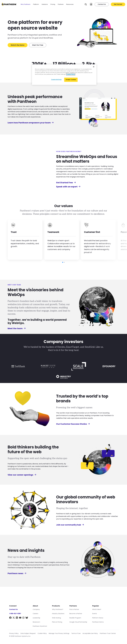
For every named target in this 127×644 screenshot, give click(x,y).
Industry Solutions (58, 614)
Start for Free (38, 45)
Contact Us (102, 4)
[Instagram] (23, 618)
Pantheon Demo (98, 622)
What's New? (97, 609)
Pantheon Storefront (40, 626)
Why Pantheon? (58, 609)
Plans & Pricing (57, 622)
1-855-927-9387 (15, 614)
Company (36, 609)
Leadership (36, 618)
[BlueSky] (27, 618)
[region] (64, 75)
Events (95, 614)
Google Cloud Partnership (78, 622)
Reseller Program (75, 618)
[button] (63, 262)
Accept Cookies (71, 80)
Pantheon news (16, 573)
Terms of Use (76, 633)
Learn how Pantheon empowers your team (30, 123)
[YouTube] (20, 618)
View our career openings (21, 475)
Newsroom (36, 622)
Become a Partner (76, 614)
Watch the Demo (18, 45)
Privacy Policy (14, 633)
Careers (35, 614)
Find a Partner (74, 609)
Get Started (118, 4)
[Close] (94, 67)
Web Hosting (56, 618)
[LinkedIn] (17, 618)
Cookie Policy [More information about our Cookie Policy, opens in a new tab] (71, 74)
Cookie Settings (56, 80)
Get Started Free (66, 183)
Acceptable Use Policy (90, 633)
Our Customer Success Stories (72, 424)
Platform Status (98, 618)
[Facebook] (10, 618)
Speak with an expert (68, 187)
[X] (14, 618)
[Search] (86, 4)
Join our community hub (70, 525)
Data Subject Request (28, 633)
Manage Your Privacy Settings (59, 633)
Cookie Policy (42, 633)
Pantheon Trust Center (108, 633)
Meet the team (16, 328)
